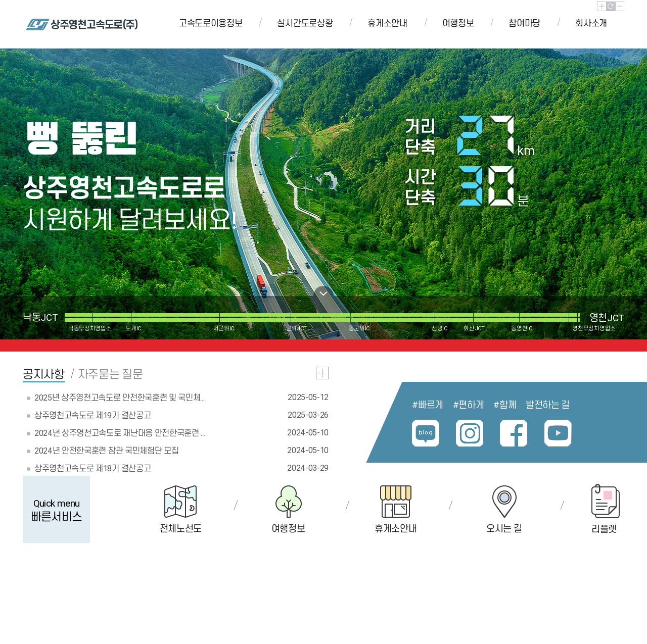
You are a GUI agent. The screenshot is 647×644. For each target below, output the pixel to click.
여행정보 (458, 23)
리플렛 (604, 529)
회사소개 (591, 23)
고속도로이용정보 (211, 23)
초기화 (611, 6)
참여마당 (524, 23)
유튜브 (558, 434)
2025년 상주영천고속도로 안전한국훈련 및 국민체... (119, 398)
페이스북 (514, 434)
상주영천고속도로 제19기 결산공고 (93, 415)
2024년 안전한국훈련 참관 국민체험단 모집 (106, 451)
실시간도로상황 (305, 23)
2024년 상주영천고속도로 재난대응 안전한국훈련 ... (120, 433)
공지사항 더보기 (322, 373)
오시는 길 (504, 529)
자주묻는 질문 (110, 375)
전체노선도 (181, 529)
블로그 (426, 434)
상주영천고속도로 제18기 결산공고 (93, 468)
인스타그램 (470, 434)
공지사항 (44, 375)
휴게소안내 (387, 23)
